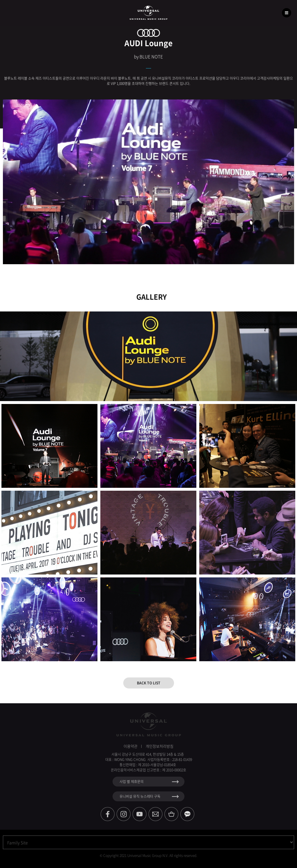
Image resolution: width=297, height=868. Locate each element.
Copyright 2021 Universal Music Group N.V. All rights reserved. (150, 856)
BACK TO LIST (149, 683)
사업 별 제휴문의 (132, 782)
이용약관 (131, 746)
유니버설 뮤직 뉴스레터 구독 (140, 796)
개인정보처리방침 (160, 746)
